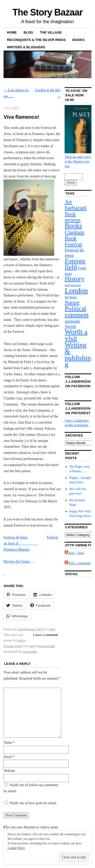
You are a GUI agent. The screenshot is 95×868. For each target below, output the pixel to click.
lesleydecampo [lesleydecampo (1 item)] (73, 285)
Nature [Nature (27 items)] (72, 303)
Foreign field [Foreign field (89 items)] (75, 264)
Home (12, 32)
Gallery (11, 108)
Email (9, 757)
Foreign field (46, 646)
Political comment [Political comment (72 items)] (77, 312)
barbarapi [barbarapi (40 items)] (76, 208)
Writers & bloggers (26, 47)
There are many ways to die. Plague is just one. (78, 161)
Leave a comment (45, 635)
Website (9, 771)
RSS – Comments (78, 563)
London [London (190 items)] (76, 291)
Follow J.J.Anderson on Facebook (78, 381)
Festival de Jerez (16, 537)
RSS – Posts (74, 553)
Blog (28, 32)
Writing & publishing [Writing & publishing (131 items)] (78, 355)
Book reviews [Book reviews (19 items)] (72, 217)
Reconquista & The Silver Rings (36, 40)
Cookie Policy (16, 848)
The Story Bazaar (48, 12)
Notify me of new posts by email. (33, 803)
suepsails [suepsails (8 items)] (72, 321)
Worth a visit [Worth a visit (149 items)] (76, 335)
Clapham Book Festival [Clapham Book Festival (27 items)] (74, 238)
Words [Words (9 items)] (70, 327)
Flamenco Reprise (16, 550)
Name (9, 743)
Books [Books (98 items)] (73, 226)
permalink (30, 652)
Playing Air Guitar (17, 562)
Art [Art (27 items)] (68, 202)
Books (79, 40)
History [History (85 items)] (74, 279)
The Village (51, 32)
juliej (52, 629)
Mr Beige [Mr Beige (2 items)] (71, 297)
